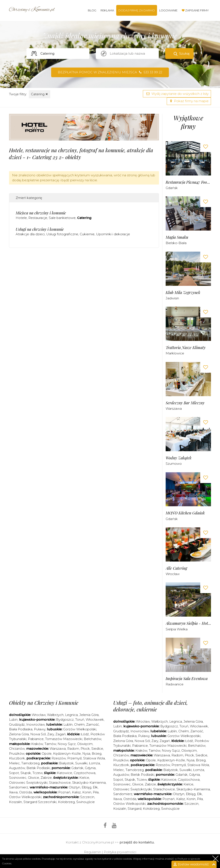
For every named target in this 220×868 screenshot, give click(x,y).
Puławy (40, 729)
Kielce (84, 778)
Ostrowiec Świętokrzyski (28, 783)
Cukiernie (87, 234)
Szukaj (184, 53)
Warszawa (174, 409)
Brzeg (97, 753)
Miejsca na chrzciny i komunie (41, 213)
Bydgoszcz (65, 719)
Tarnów (50, 744)
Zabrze (46, 778)
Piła (96, 792)
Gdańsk (172, 188)
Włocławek (95, 719)
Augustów (17, 768)
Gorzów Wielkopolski (80, 729)
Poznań (64, 792)
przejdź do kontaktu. (137, 842)
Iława (13, 792)
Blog (92, 10)
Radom (73, 749)
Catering (40, 94)
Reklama (107, 10)
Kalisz (76, 792)
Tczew (37, 773)
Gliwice (34, 778)
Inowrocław (35, 724)
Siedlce (97, 749)
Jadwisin (172, 298)
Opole (47, 753)
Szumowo (174, 464)
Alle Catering (176, 568)
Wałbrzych (55, 715)
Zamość (92, 724)
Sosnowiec (18, 778)
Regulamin (92, 852)
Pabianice (36, 739)
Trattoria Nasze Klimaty (186, 348)
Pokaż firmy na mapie (189, 101)
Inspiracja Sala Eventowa (187, 679)
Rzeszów (59, 758)
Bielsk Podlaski (38, 768)
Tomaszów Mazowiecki (64, 739)
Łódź (85, 734)
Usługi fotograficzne (62, 234)
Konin (87, 792)
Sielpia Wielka (177, 629)
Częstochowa (85, 773)
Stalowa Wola (94, 758)
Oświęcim (85, 744)
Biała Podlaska (21, 729)
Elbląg (86, 787)
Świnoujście (86, 802)
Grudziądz (17, 724)
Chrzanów (17, 749)
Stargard (134, 809)
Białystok (66, 763)
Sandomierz (19, 787)
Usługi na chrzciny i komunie (40, 229)
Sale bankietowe (62, 218)
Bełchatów (92, 739)
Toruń (80, 719)
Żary (51, 734)
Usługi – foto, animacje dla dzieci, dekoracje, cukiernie (150, 706)
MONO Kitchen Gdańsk (185, 513)
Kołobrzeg (66, 802)
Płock (85, 749)
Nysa (86, 753)
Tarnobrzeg (30, 763)
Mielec (14, 763)
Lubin (13, 719)
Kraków (37, 744)
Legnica (71, 715)
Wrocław (173, 574)
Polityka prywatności (120, 852)
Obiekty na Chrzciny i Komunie (44, 703)
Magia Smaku (177, 237)
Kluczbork (17, 758)
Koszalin (15, 802)
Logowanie (168, 10)
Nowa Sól (38, 734)
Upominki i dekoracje (113, 234)
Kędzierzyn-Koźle (67, 753)
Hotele (21, 218)
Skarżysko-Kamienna (89, 783)
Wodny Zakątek (179, 458)
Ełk (95, 787)
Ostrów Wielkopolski (25, 797)
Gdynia (90, 768)
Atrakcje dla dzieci (30, 234)
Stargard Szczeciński (40, 802)
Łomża (94, 763)
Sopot (14, 773)
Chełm (79, 724)
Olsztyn (74, 787)
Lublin (68, 724)
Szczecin (87, 797)
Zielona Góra (19, 734)
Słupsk (26, 773)
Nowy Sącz (67, 744)
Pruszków (17, 753)
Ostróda (26, 792)
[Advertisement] (87, 268)
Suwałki (81, 763)
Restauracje (38, 218)
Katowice (65, 773)
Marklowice (175, 353)
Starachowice (60, 783)
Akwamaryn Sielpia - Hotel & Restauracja (188, 623)
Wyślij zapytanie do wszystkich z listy (177, 94)
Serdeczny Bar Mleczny (185, 403)
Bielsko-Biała (176, 243)
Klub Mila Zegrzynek (183, 293)
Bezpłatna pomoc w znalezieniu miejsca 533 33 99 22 (110, 72)
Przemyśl (74, 758)
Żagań (61, 734)
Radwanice (175, 684)
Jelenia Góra (89, 715)
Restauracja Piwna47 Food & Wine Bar (188, 182)
